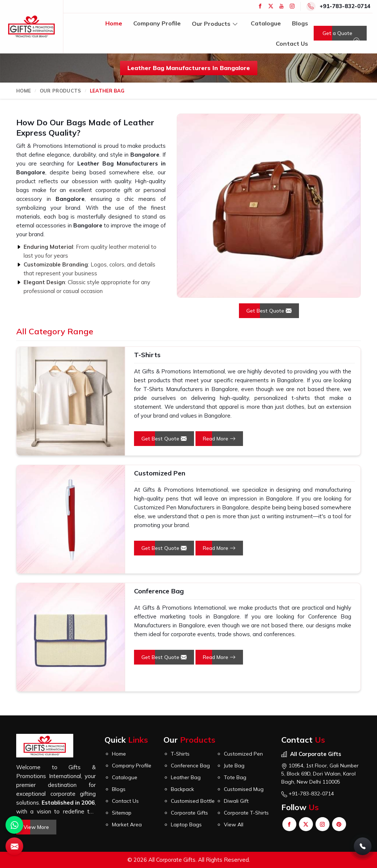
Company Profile (157, 23)
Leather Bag (186, 777)
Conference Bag (159, 591)
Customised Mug (244, 789)
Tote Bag (235, 777)
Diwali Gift (236, 801)
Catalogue (266, 23)
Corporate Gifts (189, 813)
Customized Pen (160, 473)
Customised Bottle (193, 801)
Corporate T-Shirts (246, 813)
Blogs (300, 23)
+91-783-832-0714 (345, 6)
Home (114, 23)
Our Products (216, 23)
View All (234, 825)
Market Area (127, 825)
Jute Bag (234, 766)
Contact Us (292, 43)
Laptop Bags (186, 825)
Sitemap (122, 813)
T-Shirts (147, 355)
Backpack (182, 789)
